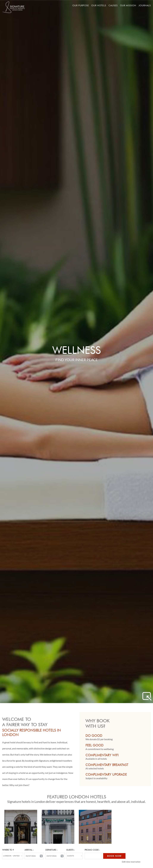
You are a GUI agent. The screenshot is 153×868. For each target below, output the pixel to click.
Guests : (70, 850)
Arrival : (29, 850)
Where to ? (8, 850)
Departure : (51, 850)
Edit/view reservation (131, 862)
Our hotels (99, 6)
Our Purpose (81, 6)
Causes (113, 6)
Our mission (128, 6)
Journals (145, 6)
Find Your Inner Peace (77, 360)
